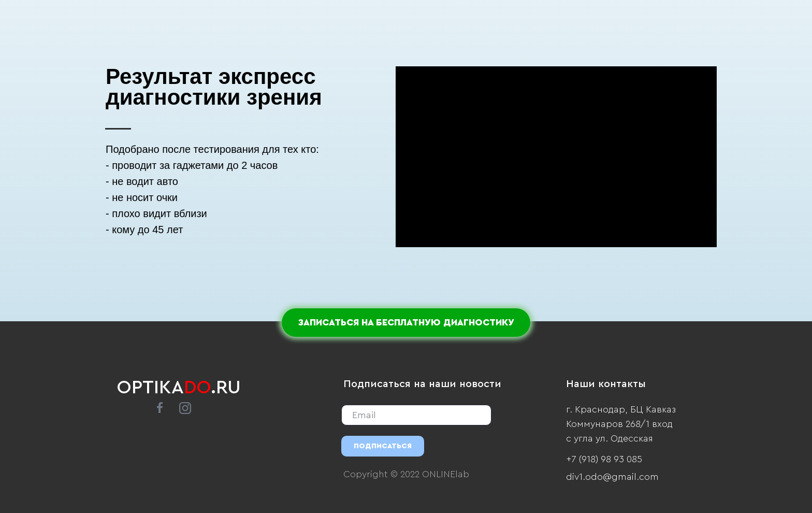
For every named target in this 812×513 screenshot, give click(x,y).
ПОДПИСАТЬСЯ (383, 446)
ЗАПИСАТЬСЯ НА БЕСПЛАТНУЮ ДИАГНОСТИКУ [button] (406, 322)
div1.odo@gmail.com (612, 477)
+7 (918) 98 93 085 (604, 459)
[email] (416, 415)
